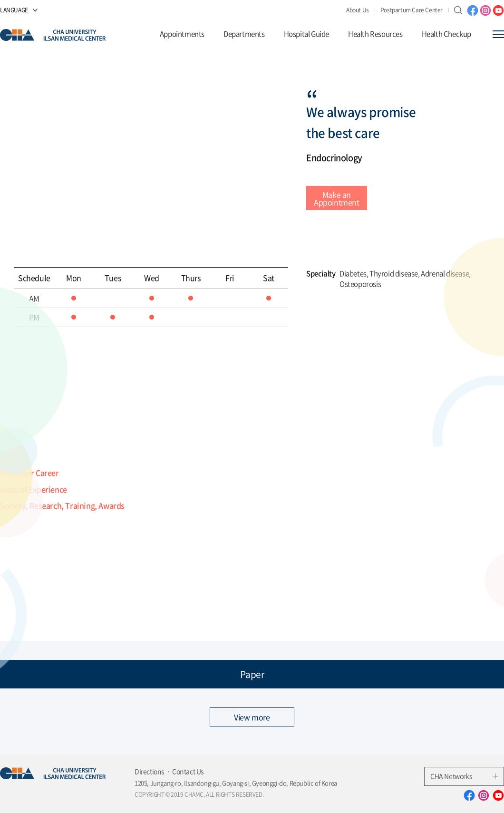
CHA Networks (464, 776)
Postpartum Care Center (412, 10)
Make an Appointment (337, 198)
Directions (150, 771)
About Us (358, 10)
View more (252, 717)
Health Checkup (446, 34)
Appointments (182, 34)
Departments (244, 34)
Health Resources (375, 34)
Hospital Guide (306, 34)
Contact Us (188, 771)
